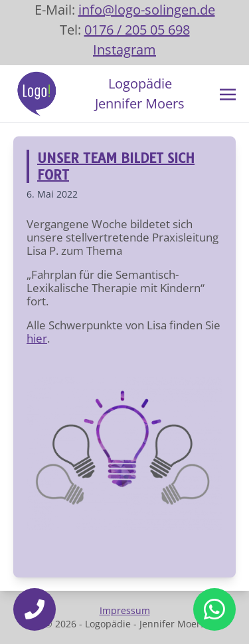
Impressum (125, 610)
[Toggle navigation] (228, 93)
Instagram (124, 50)
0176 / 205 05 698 (137, 30)
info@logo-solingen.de (147, 10)
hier (37, 338)
